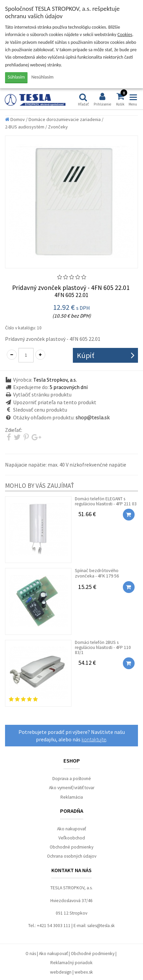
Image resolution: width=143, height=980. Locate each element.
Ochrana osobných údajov (72, 856)
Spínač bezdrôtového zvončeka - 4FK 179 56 (105, 579)
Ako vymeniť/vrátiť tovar (72, 788)
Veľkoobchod (72, 838)
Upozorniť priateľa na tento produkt (55, 402)
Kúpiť (86, 355)
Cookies (125, 35)
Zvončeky (58, 127)
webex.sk (84, 972)
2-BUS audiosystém (25, 127)
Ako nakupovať (71, 829)
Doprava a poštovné (72, 779)
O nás (31, 954)
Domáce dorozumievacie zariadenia (65, 119)
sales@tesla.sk (101, 926)
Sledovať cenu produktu (40, 410)
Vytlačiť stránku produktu (42, 394)
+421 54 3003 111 (54, 926)
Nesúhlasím (43, 77)
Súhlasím (16, 77)
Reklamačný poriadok (71, 963)
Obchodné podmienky (71, 847)
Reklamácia (72, 797)
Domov (15, 119)
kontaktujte (94, 739)
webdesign (61, 972)
